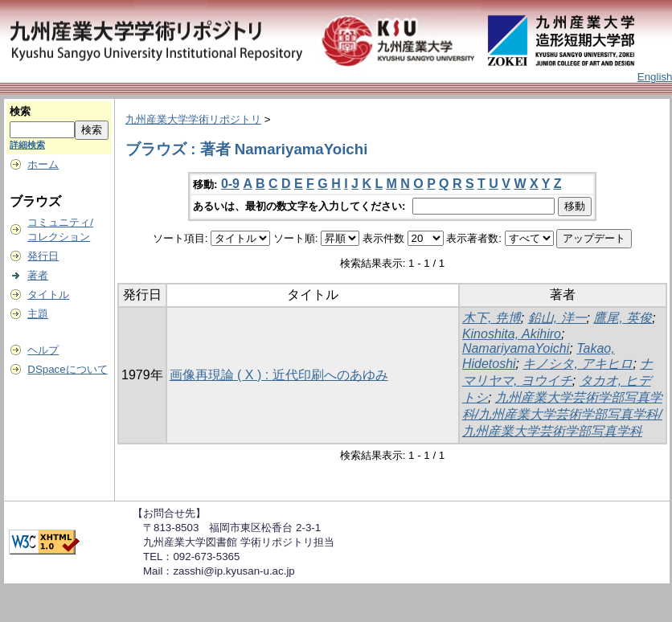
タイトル (48, 295)
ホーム (43, 164)
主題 (38, 314)
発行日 (43, 256)
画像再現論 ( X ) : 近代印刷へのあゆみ (279, 375)
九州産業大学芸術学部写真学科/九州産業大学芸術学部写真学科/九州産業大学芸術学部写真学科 (562, 414)
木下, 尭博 (492, 318)
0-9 (230, 184)
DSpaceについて (67, 369)
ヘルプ (43, 350)
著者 (38, 275)
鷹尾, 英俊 (623, 318)
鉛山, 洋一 (557, 318)
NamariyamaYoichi (516, 348)
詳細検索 (27, 145)
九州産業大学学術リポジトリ (193, 119)
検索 (20, 111)
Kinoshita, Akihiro (512, 334)
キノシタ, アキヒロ (578, 364)
